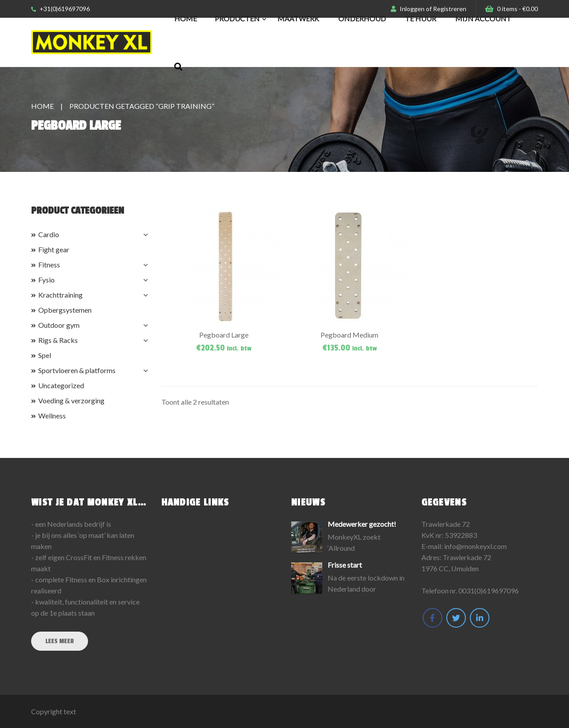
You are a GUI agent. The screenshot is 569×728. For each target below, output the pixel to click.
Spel (45, 355)
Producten (237, 18)
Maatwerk (298, 18)
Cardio (49, 234)
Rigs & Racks (58, 340)
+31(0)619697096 (60, 9)
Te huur (421, 18)
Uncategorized (61, 385)
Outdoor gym (59, 325)
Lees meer (60, 641)
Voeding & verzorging (71, 400)
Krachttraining (60, 295)
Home (186, 18)
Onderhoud (362, 18)
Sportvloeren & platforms (77, 370)
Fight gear (54, 249)
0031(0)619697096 (489, 591)
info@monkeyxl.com (475, 546)
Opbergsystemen (65, 310)
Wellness (52, 416)
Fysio (46, 280)
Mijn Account (483, 18)
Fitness (49, 265)
